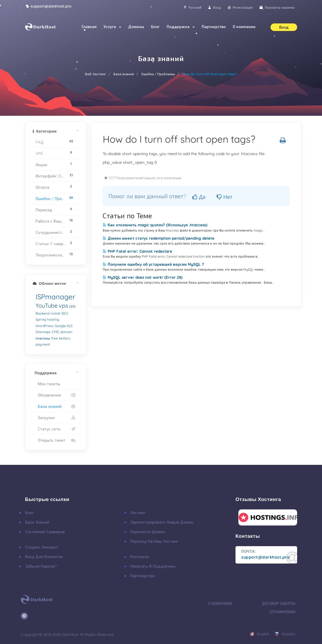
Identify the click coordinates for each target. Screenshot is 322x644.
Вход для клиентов (44, 557)
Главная (89, 27)
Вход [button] (284, 27)
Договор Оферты (279, 603)
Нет (225, 197)
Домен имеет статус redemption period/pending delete (159, 238)
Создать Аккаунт (42, 547)
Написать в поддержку (153, 566)
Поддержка (181, 27)
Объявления (56, 395)
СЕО (72, 306)
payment (43, 344)
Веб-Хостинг (96, 74)
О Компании (220, 603)
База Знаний (37, 522)
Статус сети (56, 429)
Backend (43, 313)
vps (63, 306)
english (259, 634)
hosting (53, 319)
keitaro (65, 338)
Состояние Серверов (45, 532)
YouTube (47, 306)
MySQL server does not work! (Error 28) (143, 277)
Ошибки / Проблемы (158, 74)
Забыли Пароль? (41, 566)
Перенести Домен (148, 532)
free (55, 338)
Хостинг (138, 513)
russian (285, 634)
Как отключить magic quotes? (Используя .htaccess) (155, 225)
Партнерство (214, 27)
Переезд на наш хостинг (154, 541)
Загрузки (56, 418)
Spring (41, 319)
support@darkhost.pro (48, 6)
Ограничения (283, 612)
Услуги (112, 27)
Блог (155, 27)
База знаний (124, 74)
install (55, 313)
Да (199, 197)
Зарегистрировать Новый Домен (162, 522)
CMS (55, 332)
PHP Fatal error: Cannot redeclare (137, 251)
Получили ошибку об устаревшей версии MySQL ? (153, 264)
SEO (65, 313)
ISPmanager (55, 297)
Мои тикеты (48, 384)
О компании (244, 27)
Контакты (140, 557)
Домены (136, 27)
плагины (43, 338)
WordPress (45, 326)
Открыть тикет (56, 440)
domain (66, 332)
